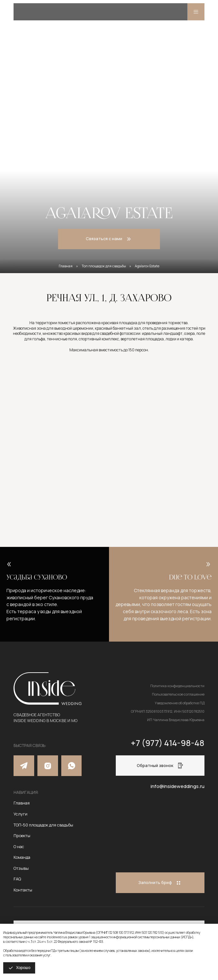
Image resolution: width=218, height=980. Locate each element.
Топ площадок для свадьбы (104, 266)
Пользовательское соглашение (178, 694)
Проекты (22, 836)
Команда (22, 857)
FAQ (17, 879)
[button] (160, 766)
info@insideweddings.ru (178, 786)
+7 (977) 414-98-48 (168, 743)
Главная (66, 266)
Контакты (23, 890)
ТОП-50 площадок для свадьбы (43, 825)
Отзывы (21, 868)
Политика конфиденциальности (177, 686)
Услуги (20, 814)
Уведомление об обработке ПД (180, 703)
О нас (19, 847)
